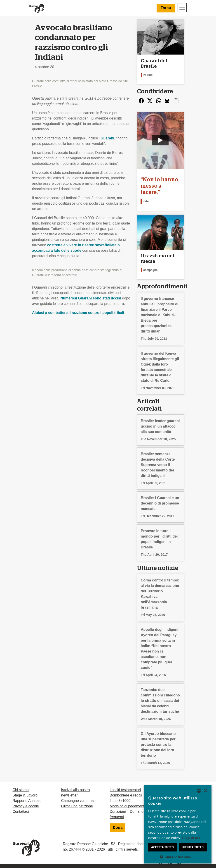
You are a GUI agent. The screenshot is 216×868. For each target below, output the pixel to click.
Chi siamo (21, 790)
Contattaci (21, 812)
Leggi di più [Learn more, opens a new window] (191, 838)
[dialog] (178, 824)
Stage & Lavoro (25, 795)
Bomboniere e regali (126, 795)
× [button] (205, 791)
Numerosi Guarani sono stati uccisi (91, 298)
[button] (178, 857)
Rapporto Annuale (27, 801)
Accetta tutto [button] (162, 847)
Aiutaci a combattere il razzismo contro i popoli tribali (78, 313)
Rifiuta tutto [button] (193, 847)
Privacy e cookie (26, 806)
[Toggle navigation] (182, 8)
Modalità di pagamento (128, 806)
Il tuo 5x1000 (120, 801)
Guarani (107, 138)
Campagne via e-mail (78, 801)
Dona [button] (166, 8)
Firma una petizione (77, 806)
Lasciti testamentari (125, 790)
